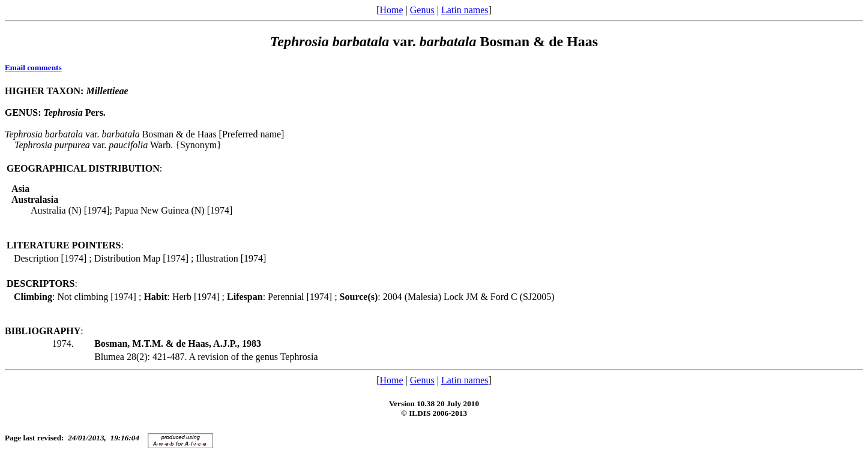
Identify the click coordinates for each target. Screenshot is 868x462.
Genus (422, 10)
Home (391, 10)
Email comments (33, 67)
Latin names (465, 10)
